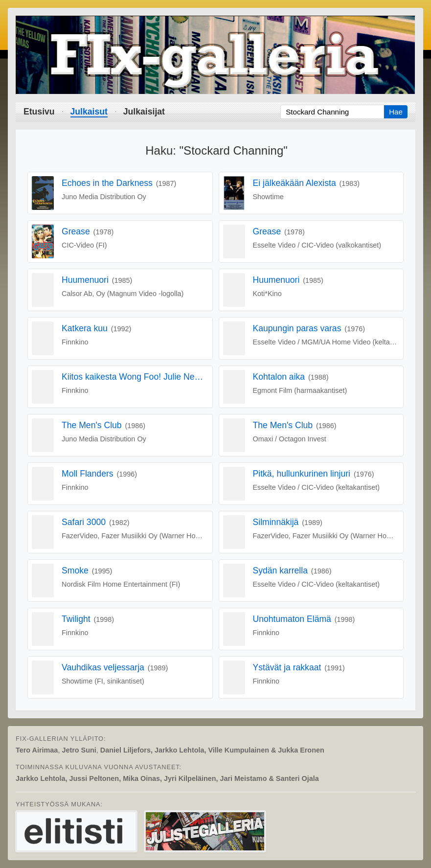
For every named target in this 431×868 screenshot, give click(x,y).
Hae (396, 112)
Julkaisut (89, 112)
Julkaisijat (144, 112)
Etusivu (39, 112)
